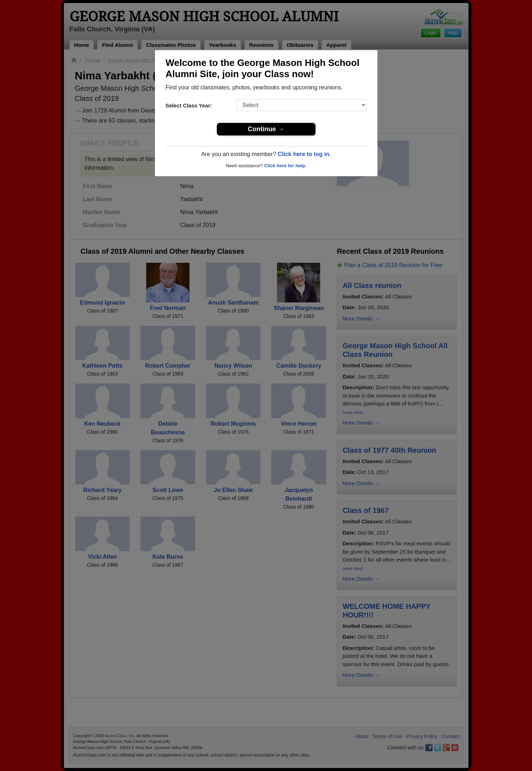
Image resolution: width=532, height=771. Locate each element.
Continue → (266, 129)
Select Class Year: (189, 105)
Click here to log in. (304, 154)
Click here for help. (285, 166)
